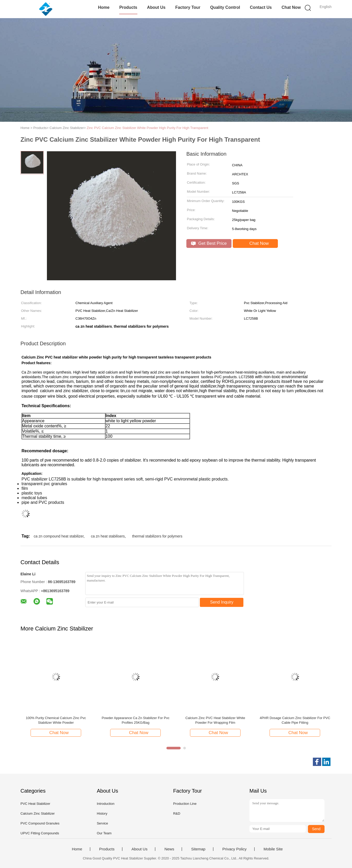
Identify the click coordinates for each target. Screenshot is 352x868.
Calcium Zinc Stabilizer (38, 813)
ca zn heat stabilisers (108, 536)
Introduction (105, 804)
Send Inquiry (222, 602)
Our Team (104, 833)
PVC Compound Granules (40, 823)
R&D (177, 813)
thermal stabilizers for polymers (157, 536)
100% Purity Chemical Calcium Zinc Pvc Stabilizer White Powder (56, 720)
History (102, 813)
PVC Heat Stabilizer (35, 804)
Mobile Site (273, 849)
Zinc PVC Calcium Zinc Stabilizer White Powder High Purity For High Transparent (147, 128)
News (169, 849)
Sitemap (198, 849)
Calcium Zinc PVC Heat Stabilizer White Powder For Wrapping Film (215, 720)
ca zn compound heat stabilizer (59, 536)
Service (102, 823)
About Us (156, 7)
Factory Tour (188, 7)
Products (128, 7)
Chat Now (291, 7)
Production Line (185, 804)
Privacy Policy (234, 849)
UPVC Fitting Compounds (40, 833)
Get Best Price (209, 243)
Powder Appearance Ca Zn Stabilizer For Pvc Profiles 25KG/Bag (136, 720)
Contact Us (261, 7)
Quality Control (225, 7)
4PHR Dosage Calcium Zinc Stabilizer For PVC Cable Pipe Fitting (295, 720)
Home (104, 7)
